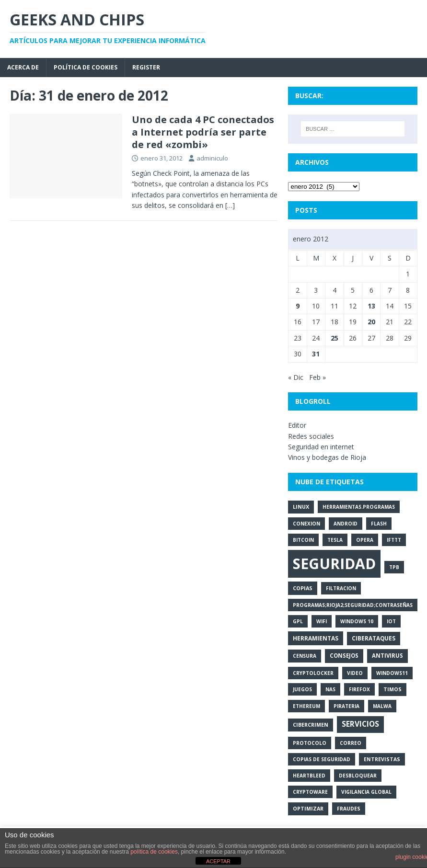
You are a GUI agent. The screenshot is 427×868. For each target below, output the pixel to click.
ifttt (394, 540)
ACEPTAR (218, 861)
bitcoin (303, 540)
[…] (230, 205)
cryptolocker (313, 673)
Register (146, 67)
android (346, 524)
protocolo (310, 743)
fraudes (349, 809)
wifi (322, 621)
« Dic (296, 377)
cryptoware (310, 792)
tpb (394, 567)
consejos (344, 656)
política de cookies (154, 852)
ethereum (306, 706)
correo (351, 743)
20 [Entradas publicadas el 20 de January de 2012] (371, 322)
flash (379, 524)
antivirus (387, 656)
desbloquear (358, 776)
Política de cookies (86, 67)
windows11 (392, 673)
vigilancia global (366, 792)
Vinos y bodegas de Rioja (327, 457)
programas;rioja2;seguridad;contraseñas (353, 605)
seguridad (334, 564)
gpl (298, 621)
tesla (335, 540)
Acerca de (23, 67)
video (355, 673)
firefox (359, 689)
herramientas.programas (359, 507)
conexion (306, 524)
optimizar (308, 809)
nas (330, 689)
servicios (360, 724)
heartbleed (309, 776)
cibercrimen (311, 725)
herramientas (316, 638)
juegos (302, 689)
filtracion (341, 588)
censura (305, 656)
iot (391, 621)
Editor (297, 425)
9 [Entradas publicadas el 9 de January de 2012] (298, 306)
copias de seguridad (322, 759)
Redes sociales (311, 436)
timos (392, 689)
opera (365, 540)
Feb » (317, 377)
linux (301, 507)
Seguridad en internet (321, 447)
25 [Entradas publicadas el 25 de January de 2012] (335, 338)
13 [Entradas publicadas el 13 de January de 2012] (371, 306)
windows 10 (357, 621)
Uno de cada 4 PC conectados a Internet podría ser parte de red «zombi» (203, 132)
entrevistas (382, 759)
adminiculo (212, 158)
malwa (382, 706)
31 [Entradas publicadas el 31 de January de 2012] (316, 354)
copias (303, 588)
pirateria (346, 706)
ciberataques (374, 638)
